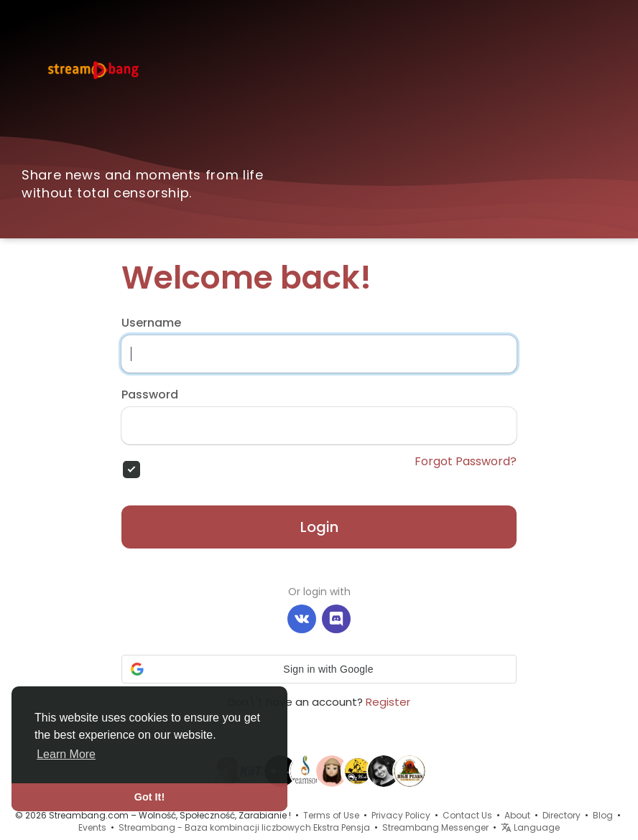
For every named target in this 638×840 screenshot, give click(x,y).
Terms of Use (331, 815)
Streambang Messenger (435, 827)
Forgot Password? (466, 462)
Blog (603, 815)
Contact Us (467, 815)
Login (319, 527)
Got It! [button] (149, 797)
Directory (561, 815)
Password (150, 395)
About (517, 815)
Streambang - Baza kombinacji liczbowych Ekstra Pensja (244, 827)
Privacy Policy (401, 815)
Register (388, 702)
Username (151, 323)
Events (92, 827)
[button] (319, 669)
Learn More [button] (66, 754)
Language (530, 827)
